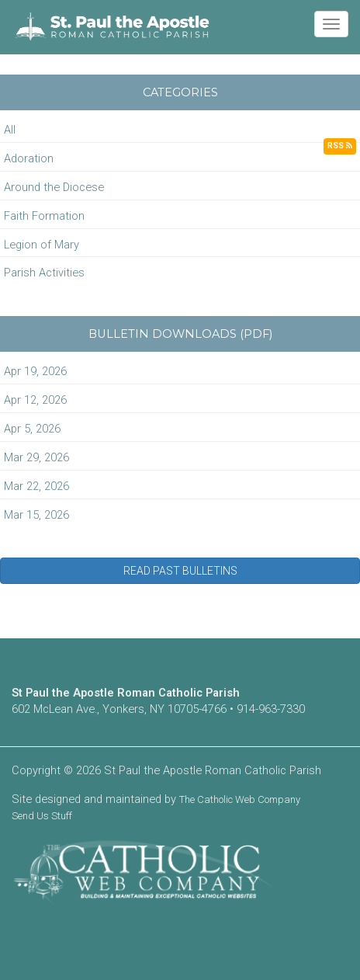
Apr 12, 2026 (35, 400)
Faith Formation (44, 216)
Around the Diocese (54, 187)
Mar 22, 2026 (36, 486)
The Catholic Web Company (240, 799)
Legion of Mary (42, 245)
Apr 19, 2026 (35, 371)
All (10, 130)
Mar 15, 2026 (36, 515)
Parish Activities (44, 273)
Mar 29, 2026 (36, 457)
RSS (340, 146)
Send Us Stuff (42, 816)
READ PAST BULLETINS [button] (180, 571)
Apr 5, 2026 (32, 429)
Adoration (29, 158)
